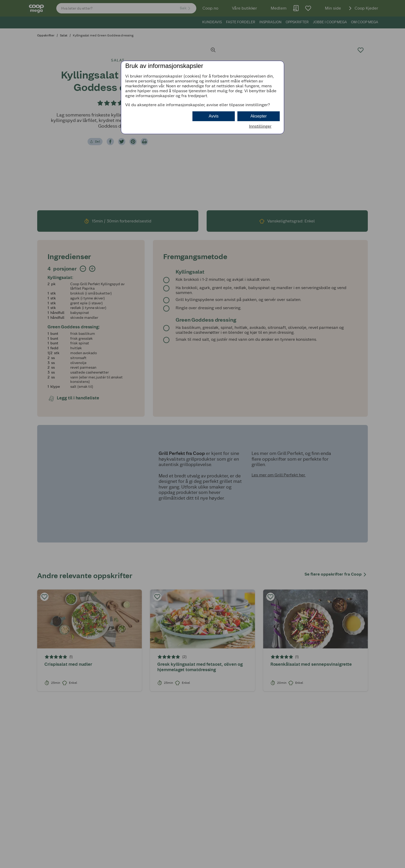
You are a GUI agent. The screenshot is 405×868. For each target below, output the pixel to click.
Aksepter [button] (258, 116)
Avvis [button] (214, 116)
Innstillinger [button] (260, 126)
